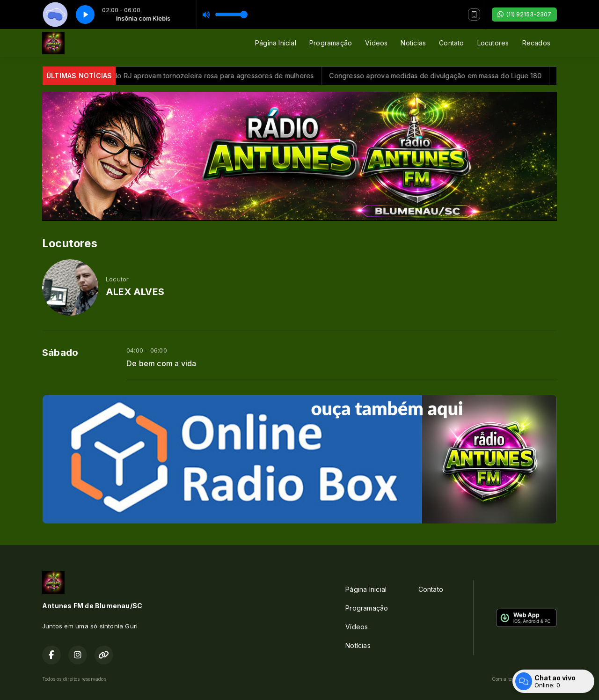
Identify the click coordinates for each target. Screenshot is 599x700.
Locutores (493, 43)
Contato (451, 43)
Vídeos (376, 43)
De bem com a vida (161, 364)
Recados (536, 43)
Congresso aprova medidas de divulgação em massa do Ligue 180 (446, 76)
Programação (331, 43)
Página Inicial (276, 43)
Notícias (413, 43)
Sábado (60, 353)
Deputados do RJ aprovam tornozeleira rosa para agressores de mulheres (206, 76)
